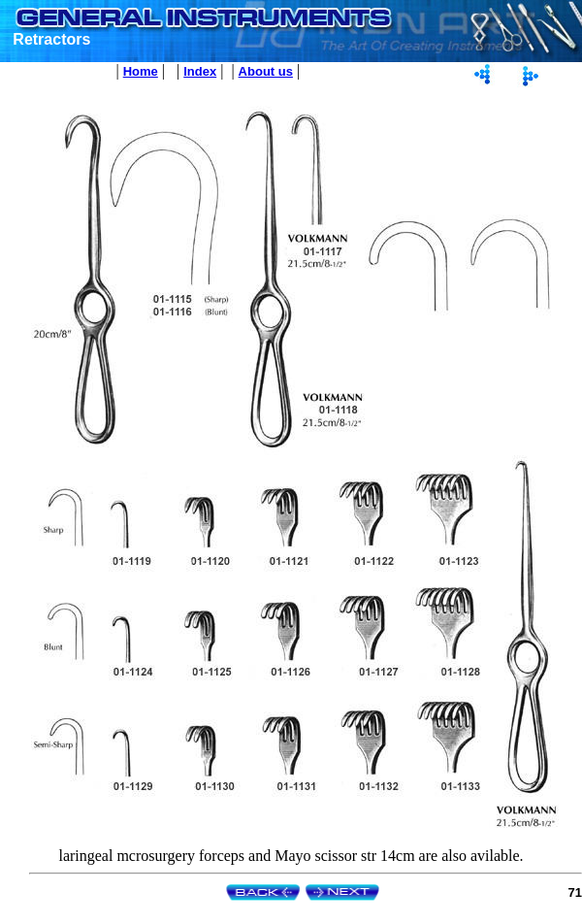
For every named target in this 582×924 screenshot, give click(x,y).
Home (141, 71)
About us (266, 71)
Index (200, 71)
